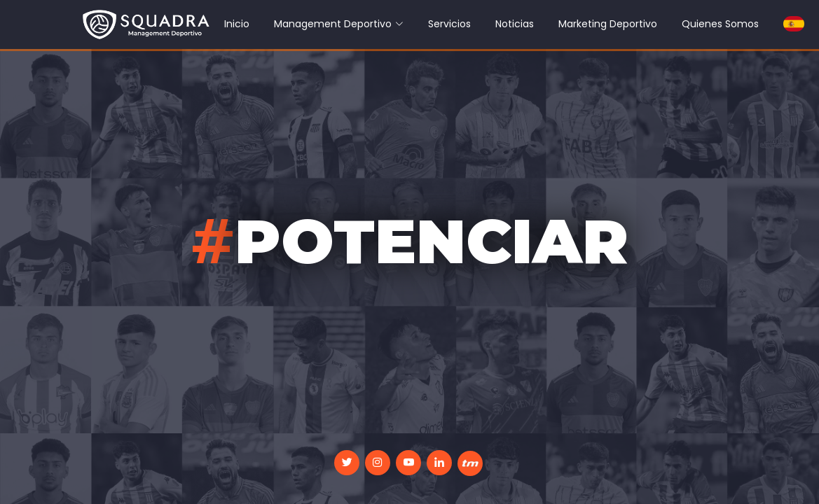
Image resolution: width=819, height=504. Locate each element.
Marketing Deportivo (608, 24)
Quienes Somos (720, 24)
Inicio (237, 24)
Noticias (515, 24)
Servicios (449, 24)
